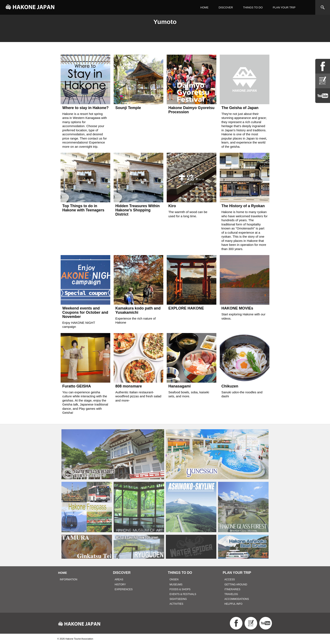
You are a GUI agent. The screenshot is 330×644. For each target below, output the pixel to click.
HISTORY (120, 585)
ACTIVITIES (176, 604)
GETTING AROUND (236, 585)
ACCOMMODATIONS (237, 599)
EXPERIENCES (124, 589)
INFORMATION (69, 579)
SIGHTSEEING (178, 599)
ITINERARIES (232, 589)
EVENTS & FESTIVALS (183, 594)
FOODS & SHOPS (180, 589)
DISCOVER (226, 7)
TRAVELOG (231, 594)
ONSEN (174, 579)
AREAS (119, 579)
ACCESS (230, 579)
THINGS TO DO (253, 7)
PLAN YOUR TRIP (284, 7)
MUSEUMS (176, 585)
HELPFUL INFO (233, 604)
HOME (204, 7)
